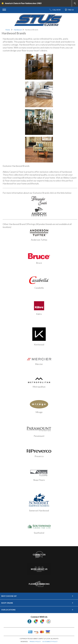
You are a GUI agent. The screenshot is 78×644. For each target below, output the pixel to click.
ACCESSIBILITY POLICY (50, 641)
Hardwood (18, 30)
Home (8, 30)
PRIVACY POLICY (35, 641)
